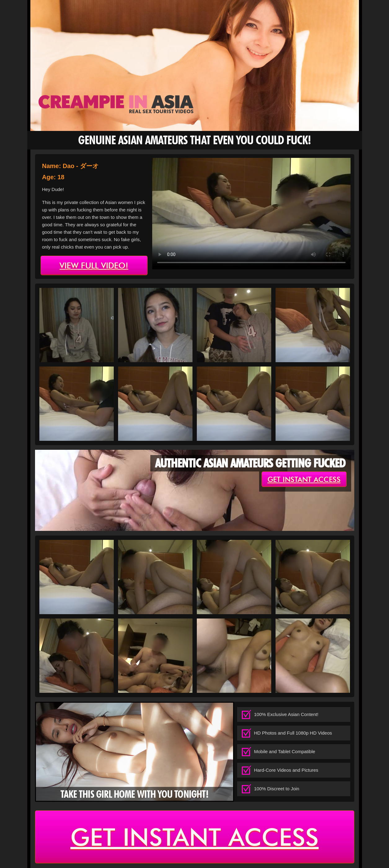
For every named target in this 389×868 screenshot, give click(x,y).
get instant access (304, 480)
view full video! (94, 266)
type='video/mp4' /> (251, 214)
